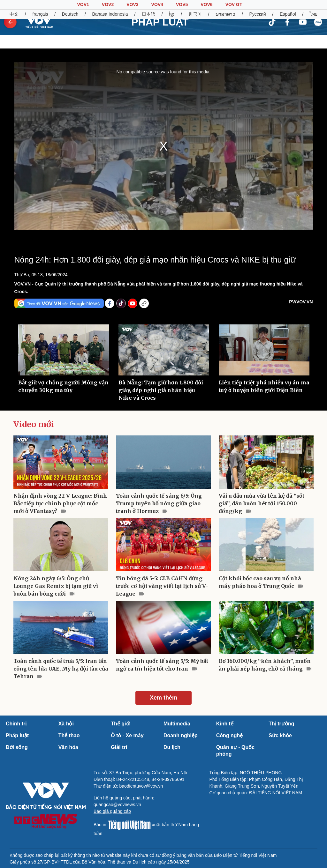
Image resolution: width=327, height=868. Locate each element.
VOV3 (132, 4)
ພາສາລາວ (225, 14)
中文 (14, 14)
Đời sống (17, 747)
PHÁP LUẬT (160, 22)
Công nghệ (230, 735)
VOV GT (234, 4)
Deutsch (70, 14)
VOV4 (157, 4)
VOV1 (83, 4)
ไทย (314, 14)
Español (288, 14)
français (40, 14)
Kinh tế (225, 724)
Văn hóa (68, 747)
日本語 (148, 14)
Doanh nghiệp (181, 735)
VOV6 (206, 4)
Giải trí (119, 747)
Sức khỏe (280, 735)
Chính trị (16, 724)
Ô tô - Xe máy (127, 735)
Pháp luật (17, 735)
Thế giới (121, 724)
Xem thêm (163, 698)
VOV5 (182, 4)
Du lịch (172, 747)
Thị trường (281, 724)
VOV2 (108, 4)
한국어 (195, 14)
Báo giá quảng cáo (112, 811)
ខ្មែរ (172, 14)
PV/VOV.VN (301, 302)
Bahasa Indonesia (110, 14)
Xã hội (66, 724)
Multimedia (177, 724)
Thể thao (69, 735)
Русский (258, 14)
